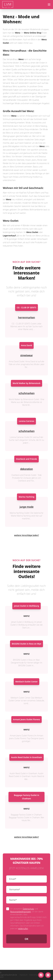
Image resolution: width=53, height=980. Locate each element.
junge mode (26, 507)
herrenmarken (26, 317)
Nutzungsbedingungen (21, 912)
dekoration (27, 469)
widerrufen (23, 929)
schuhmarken (26, 393)
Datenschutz (28, 909)
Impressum (24, 975)
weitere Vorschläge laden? (26, 535)
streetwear (26, 355)
